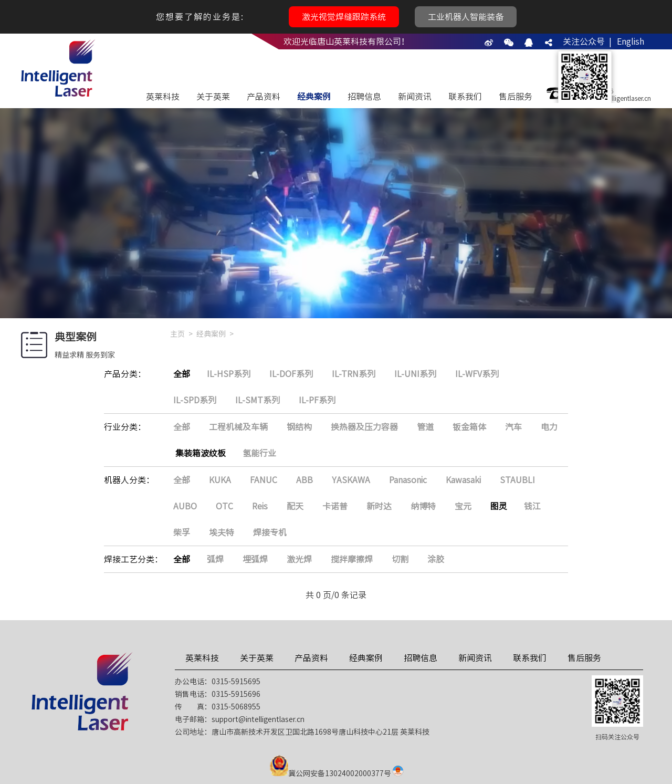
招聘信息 (364, 97)
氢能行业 (259, 453)
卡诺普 (335, 506)
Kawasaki (463, 480)
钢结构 (299, 427)
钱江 (532, 506)
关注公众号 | (587, 41)
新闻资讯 (415, 97)
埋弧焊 (255, 559)
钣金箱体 (469, 427)
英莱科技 (163, 97)
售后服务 (516, 97)
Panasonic (408, 480)
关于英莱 (213, 97)
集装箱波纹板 (201, 453)
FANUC (264, 480)
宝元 (463, 506)
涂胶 (436, 559)
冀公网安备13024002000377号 (340, 773)
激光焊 (299, 559)
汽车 (513, 427)
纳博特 (423, 506)
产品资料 (264, 97)
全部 (182, 374)
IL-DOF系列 (291, 374)
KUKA (220, 480)
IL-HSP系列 (229, 374)
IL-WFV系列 (477, 374)
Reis (260, 506)
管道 (425, 427)
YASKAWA (351, 480)
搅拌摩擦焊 (352, 559)
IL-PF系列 (317, 400)
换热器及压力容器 (364, 427)
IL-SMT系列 (258, 400)
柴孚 (182, 532)
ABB (304, 480)
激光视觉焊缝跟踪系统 (344, 17)
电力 (549, 427)
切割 (400, 559)
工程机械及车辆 (238, 427)
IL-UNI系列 (415, 374)
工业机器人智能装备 (466, 17)
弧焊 (215, 559)
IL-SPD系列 (195, 400)
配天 (295, 506)
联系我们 (465, 97)
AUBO (185, 506)
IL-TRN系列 (354, 374)
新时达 (379, 506)
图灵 (499, 506)
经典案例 (314, 97)
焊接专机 (270, 532)
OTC (224, 506)
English (631, 41)
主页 (177, 334)
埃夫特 (222, 532)
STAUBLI (517, 480)
